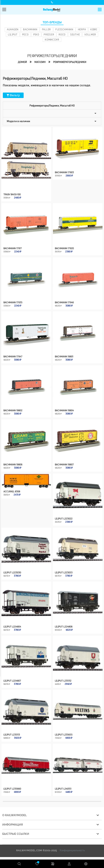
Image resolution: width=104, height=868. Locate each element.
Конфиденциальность (72, 846)
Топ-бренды (52, 22)
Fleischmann (64, 29)
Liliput (13, 34)
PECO (25, 34)
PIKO (36, 34)
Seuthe (75, 34)
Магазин (40, 62)
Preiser (49, 34)
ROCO (62, 34)
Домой (22, 62)
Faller (46, 29)
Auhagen (13, 29)
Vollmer (90, 34)
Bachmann (30, 29)
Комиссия (52, 40)
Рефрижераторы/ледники (70, 62)
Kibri (94, 29)
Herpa (82, 29)
